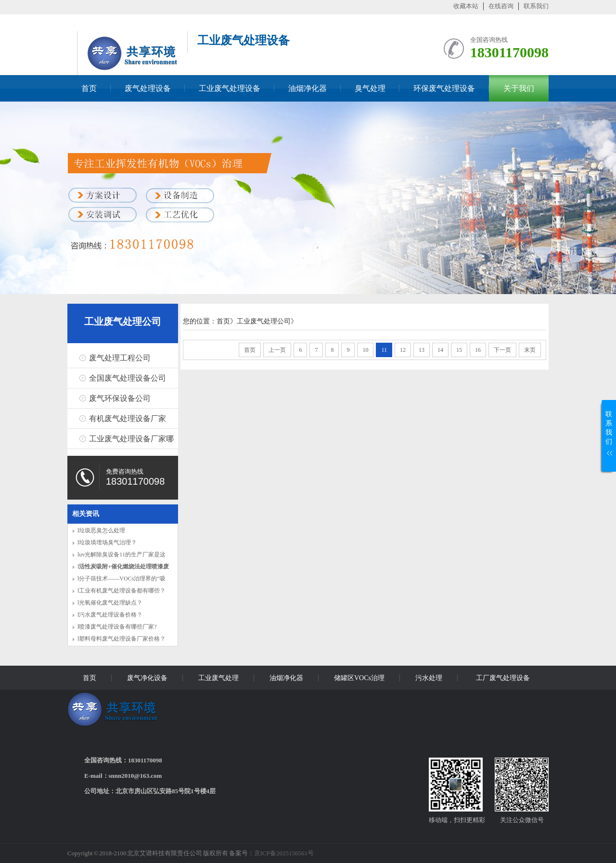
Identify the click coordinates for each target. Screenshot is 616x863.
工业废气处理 (218, 678)
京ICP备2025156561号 (284, 853)
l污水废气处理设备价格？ (110, 615)
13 (422, 350)
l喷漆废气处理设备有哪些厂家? (117, 627)
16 (478, 350)
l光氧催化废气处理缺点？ (110, 603)
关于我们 (519, 88)
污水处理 (429, 678)
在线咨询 (501, 6)
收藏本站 (466, 6)
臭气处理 (370, 88)
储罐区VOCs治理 (359, 678)
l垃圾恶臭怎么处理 (101, 530)
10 (365, 350)
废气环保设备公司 (120, 398)
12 (403, 350)
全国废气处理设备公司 (128, 378)
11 (384, 350)
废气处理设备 (148, 88)
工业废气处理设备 (230, 88)
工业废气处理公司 (123, 322)
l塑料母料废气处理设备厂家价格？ (122, 639)
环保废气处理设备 (444, 88)
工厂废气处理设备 (503, 678)
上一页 (277, 350)
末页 (530, 350)
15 (459, 350)
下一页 (502, 350)
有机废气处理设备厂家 (128, 419)
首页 (89, 88)
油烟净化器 (308, 88)
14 (440, 350)
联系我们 (536, 6)
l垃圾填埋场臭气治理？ (107, 542)
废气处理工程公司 (120, 358)
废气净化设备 (147, 678)
